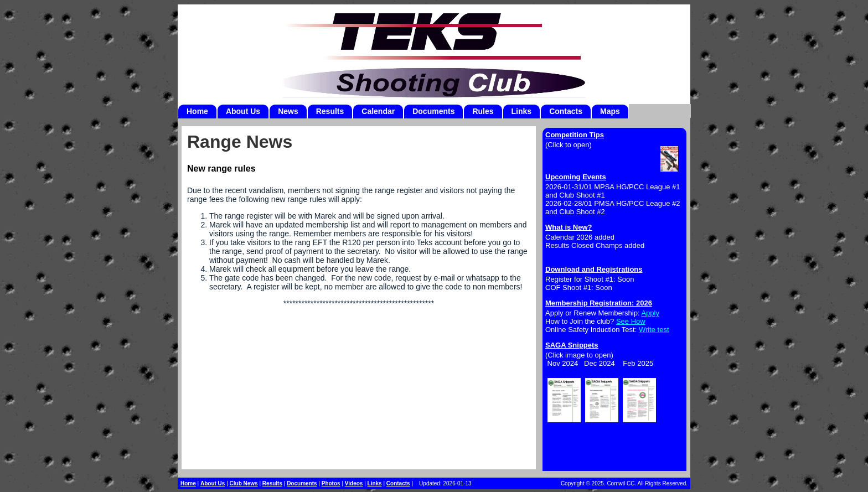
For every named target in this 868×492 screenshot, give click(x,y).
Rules (483, 111)
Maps (610, 111)
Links (522, 111)
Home (197, 111)
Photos (331, 483)
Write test (654, 330)
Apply (650, 313)
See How (631, 321)
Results (330, 111)
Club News (244, 483)
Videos (354, 483)
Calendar (378, 111)
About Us (243, 111)
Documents (433, 111)
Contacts (566, 111)
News (288, 111)
